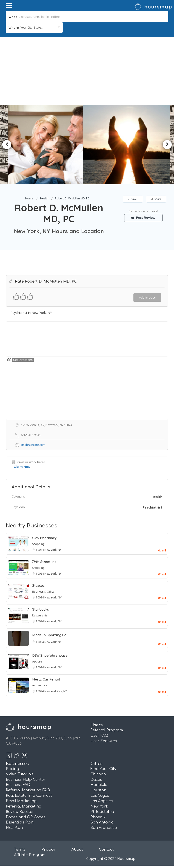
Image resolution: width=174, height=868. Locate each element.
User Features (104, 741)
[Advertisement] (87, 71)
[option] (47, 145)
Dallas (96, 780)
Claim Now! (23, 467)
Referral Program (107, 730)
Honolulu (99, 785)
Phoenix (98, 817)
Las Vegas (100, 796)
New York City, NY (56, 691)
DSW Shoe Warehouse (50, 656)
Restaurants (40, 615)
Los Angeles (102, 801)
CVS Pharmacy (44, 538)
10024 (40, 550)
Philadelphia (102, 812)
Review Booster (20, 812)
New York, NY (53, 550)
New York (99, 806)
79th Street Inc (44, 562)
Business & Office (43, 592)
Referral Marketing (24, 806)
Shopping (38, 544)
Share (156, 199)
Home (29, 198)
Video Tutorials (20, 774)
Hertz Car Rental (46, 679)
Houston (98, 790)
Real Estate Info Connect (29, 796)
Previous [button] (7, 145)
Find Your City (103, 769)
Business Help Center (26, 780)
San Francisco (104, 828)
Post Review (143, 218)
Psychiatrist (152, 507)
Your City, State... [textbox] (32, 27)
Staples (38, 586)
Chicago (98, 774)
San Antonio (102, 822)
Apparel (37, 662)
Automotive (40, 685)
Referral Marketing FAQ (28, 790)
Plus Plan (14, 828)
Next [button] (167, 145)
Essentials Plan (20, 822)
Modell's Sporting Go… (51, 635)
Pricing (12, 769)
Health (44, 198)
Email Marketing (21, 801)
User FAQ (99, 736)
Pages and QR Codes (26, 817)
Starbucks (41, 610)
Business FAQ (18, 785)
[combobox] (34, 27)
